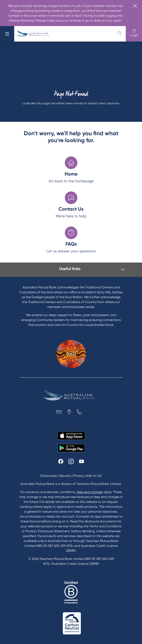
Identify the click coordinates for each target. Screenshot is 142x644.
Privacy (79, 476)
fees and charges (90, 492)
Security (65, 476)
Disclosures (48, 476)
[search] (120, 33)
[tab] (72, 270)
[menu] (7, 34)
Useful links (70, 269)
